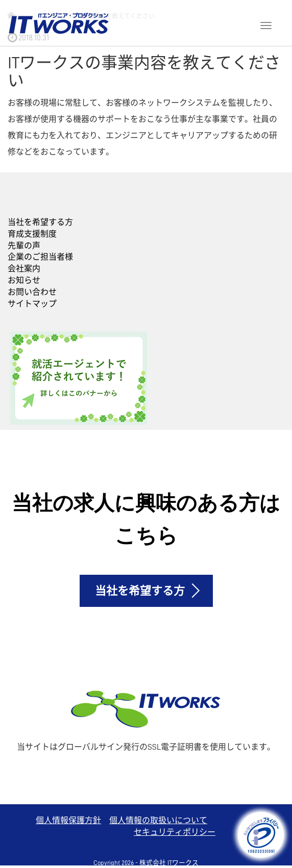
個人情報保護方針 (68, 821)
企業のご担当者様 (40, 257)
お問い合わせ (32, 292)
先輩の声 (24, 246)
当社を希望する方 (40, 222)
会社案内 (24, 269)
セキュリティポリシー (175, 832)
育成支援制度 (32, 234)
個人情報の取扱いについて (158, 821)
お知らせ (24, 280)
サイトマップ (32, 304)
